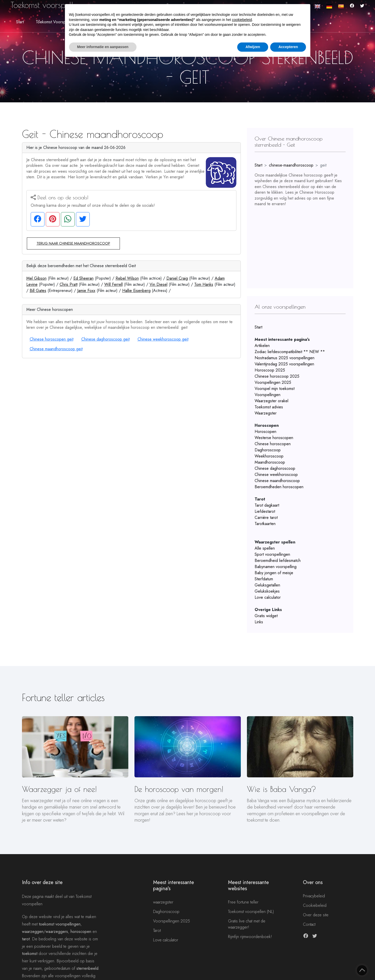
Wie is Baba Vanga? (282, 789)
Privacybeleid (314, 896)
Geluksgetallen (267, 585)
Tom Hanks (204, 284)
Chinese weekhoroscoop (276, 475)
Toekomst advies (269, 407)
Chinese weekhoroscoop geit (163, 339)
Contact (309, 924)
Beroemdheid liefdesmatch (278, 560)
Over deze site (316, 915)
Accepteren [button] (288, 47)
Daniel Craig (177, 278)
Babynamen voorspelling (276, 567)
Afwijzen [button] (253, 47)
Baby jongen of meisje (274, 573)
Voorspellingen (268, 395)
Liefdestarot (265, 511)
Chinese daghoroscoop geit (105, 339)
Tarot (157, 930)
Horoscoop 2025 (270, 370)
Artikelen (262, 346)
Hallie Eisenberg (136, 291)
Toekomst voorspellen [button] (55, 22)
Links (259, 622)
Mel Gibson (36, 278)
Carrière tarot (266, 518)
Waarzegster (266, 413)
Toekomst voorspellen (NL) (251, 912)
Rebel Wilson (127, 278)
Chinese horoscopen (273, 444)
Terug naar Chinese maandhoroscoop (73, 243)
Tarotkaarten (265, 524)
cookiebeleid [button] (242, 20)
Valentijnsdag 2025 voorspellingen (284, 364)
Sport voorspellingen (272, 554)
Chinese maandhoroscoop (277, 481)
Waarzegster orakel (271, 401)
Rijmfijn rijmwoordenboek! (250, 937)
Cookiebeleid (315, 905)
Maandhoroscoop (270, 462)
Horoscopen (265, 432)
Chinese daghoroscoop (275, 468)
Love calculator (268, 597)
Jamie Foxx (86, 291)
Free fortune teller (243, 902)
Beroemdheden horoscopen (279, 487)
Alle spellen (265, 548)
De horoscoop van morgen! (179, 789)
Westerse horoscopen (274, 438)
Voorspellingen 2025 (273, 382)
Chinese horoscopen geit (52, 339)
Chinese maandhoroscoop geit (56, 349)
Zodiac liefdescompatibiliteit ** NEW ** (290, 352)
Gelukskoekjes (267, 591)
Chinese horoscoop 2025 (277, 376)
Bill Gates (38, 291)
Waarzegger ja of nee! (59, 789)
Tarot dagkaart (267, 505)
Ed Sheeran (83, 278)
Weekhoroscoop (269, 456)
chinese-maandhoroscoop (291, 165)
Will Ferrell (113, 284)
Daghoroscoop (268, 450)
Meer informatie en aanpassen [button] (103, 47)
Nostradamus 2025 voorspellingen (285, 358)
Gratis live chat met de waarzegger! (247, 924)
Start (20, 22)
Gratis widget (266, 616)
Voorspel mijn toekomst (275, 389)
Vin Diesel (158, 284)
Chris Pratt (69, 284)
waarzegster (163, 902)
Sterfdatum (264, 579)
